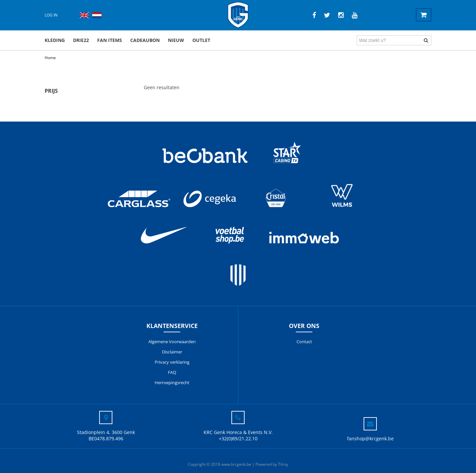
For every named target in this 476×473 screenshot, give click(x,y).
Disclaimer (172, 352)
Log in (51, 15)
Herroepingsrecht (172, 382)
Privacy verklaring (172, 362)
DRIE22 (81, 40)
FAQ (172, 372)
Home (50, 58)
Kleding (55, 40)
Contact (304, 342)
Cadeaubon (145, 40)
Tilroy (283, 464)
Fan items (110, 40)
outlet (201, 40)
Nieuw (176, 40)
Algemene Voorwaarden (172, 342)
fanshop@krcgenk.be (370, 438)
